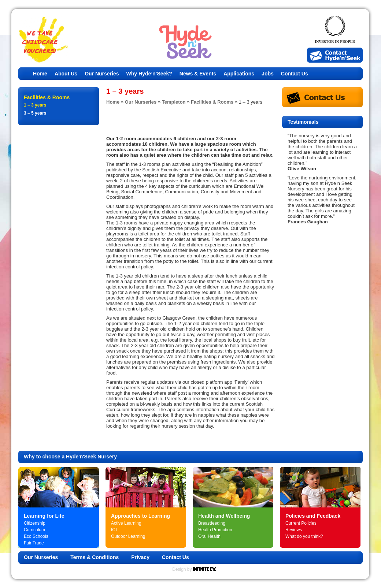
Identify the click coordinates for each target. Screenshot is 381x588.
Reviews (294, 530)
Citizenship (35, 523)
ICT (114, 530)
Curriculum (34, 530)
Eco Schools (36, 536)
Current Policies (301, 523)
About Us (66, 74)
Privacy (140, 557)
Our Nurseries (102, 74)
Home (40, 74)
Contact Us (295, 74)
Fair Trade (34, 543)
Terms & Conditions (95, 557)
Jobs (268, 74)
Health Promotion (215, 530)
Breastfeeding (212, 523)
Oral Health (209, 536)
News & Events (198, 74)
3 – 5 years (35, 113)
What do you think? (304, 536)
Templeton (174, 102)
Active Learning (126, 523)
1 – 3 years (35, 105)
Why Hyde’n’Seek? (149, 74)
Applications (239, 74)
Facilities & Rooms (212, 102)
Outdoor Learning (128, 536)
